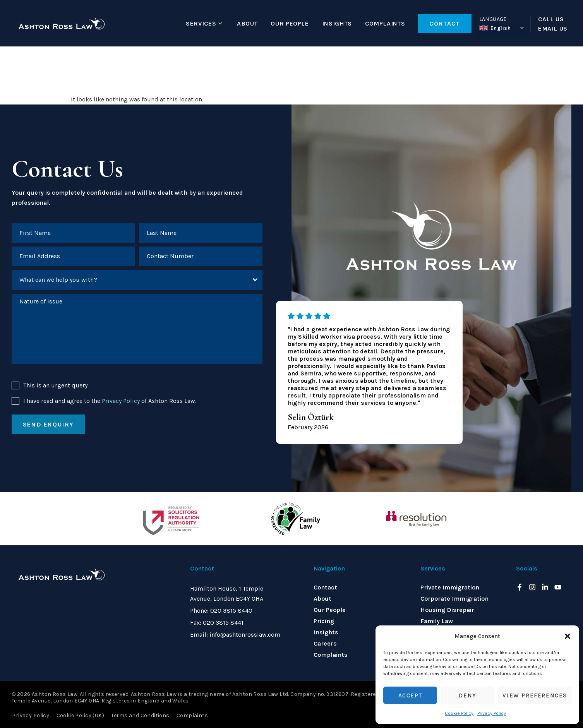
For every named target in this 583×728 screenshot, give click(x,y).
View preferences (535, 695)
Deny (467, 695)
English (495, 28)
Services (201, 23)
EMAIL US (553, 29)
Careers (325, 643)
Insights (337, 23)
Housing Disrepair (447, 610)
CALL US (551, 19)
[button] (568, 636)
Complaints (385, 23)
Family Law (437, 621)
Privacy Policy (492, 713)
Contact (325, 587)
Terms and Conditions (139, 715)
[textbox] (130, 281)
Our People (290, 23)
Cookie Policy (459, 713)
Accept (410, 695)
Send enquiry (48, 425)
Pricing (324, 621)
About (247, 23)
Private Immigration (450, 587)
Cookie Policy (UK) (80, 715)
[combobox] (137, 281)
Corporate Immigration (454, 599)
